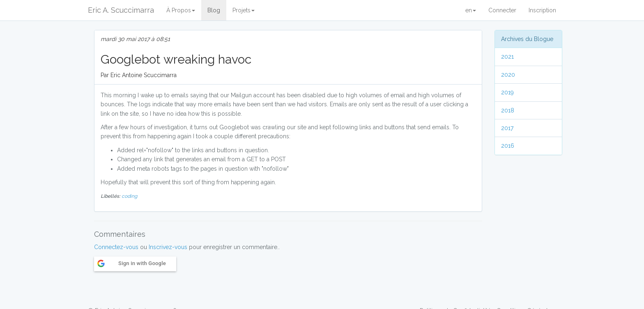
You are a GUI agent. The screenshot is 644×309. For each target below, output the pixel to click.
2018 (508, 110)
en (471, 10)
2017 (507, 128)
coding (129, 196)
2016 (508, 146)
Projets (244, 10)
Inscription (542, 10)
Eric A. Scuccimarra (121, 10)
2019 (507, 92)
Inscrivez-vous (168, 247)
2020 (508, 75)
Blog (214, 10)
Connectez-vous (116, 247)
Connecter (502, 10)
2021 (507, 57)
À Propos (181, 10)
